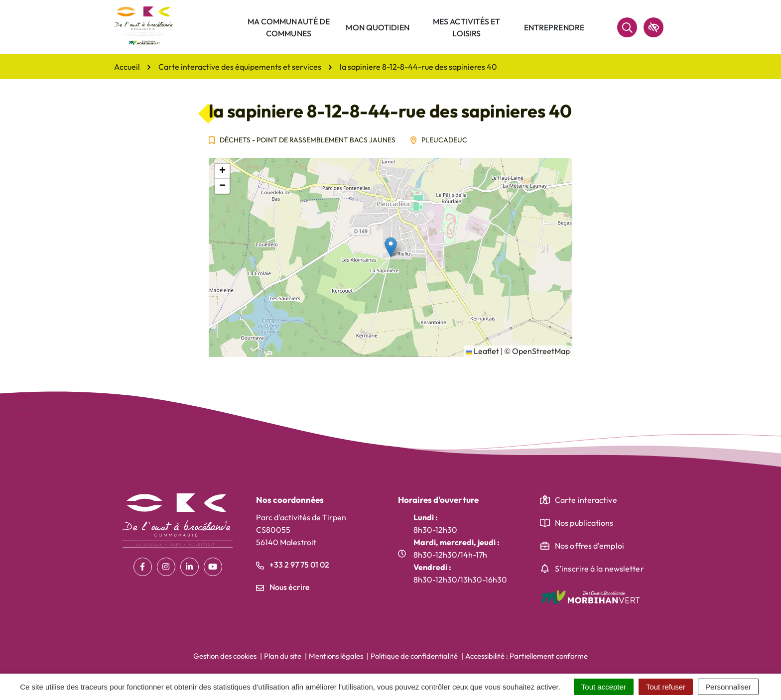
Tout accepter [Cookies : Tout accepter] (604, 687)
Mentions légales (336, 656)
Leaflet (483, 351)
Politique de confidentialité (414, 656)
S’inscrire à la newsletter (599, 569)
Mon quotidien (377, 27)
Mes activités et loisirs (467, 27)
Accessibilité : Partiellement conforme (526, 656)
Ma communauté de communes (289, 27)
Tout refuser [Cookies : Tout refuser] (666, 687)
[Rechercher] (627, 27)
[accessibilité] (653, 27)
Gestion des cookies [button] (225, 656)
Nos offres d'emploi (589, 546)
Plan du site (283, 656)
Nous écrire (283, 587)
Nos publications (584, 523)
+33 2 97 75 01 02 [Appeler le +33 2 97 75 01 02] (293, 565)
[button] (391, 247)
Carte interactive (586, 500)
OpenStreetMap (541, 351)
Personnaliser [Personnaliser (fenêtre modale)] (728, 687)
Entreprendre (554, 27)
